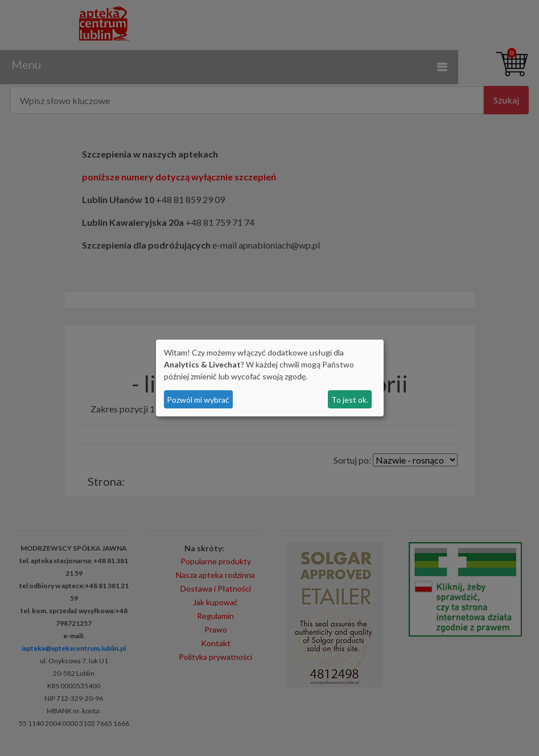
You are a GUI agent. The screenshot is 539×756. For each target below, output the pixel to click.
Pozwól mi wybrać (198, 400)
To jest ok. (350, 400)
